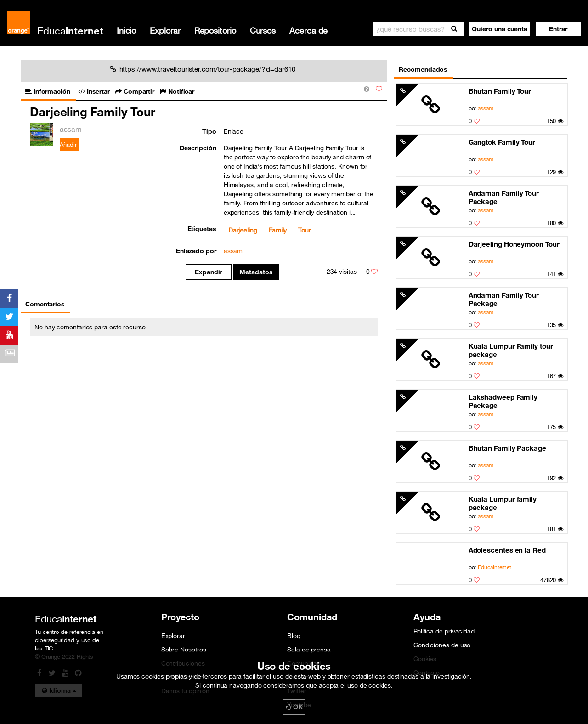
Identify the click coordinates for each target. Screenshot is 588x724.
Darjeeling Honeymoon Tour (514, 244)
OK (294, 707)
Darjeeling (243, 230)
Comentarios (45, 304)
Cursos (263, 30)
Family (278, 230)
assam (486, 108)
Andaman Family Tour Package (504, 197)
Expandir (208, 272)
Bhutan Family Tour (500, 91)
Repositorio (215, 30)
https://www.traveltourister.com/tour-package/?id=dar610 (203, 69)
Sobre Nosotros (184, 650)
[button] (558, 29)
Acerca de (308, 30)
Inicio (126, 30)
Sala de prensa (309, 650)
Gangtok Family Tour (502, 142)
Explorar (165, 30)
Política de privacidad (444, 631)
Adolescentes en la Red (507, 550)
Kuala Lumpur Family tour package (511, 350)
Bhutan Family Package (507, 448)
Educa (70, 31)
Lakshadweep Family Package (503, 401)
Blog (294, 636)
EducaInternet (495, 567)
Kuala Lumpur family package (503, 503)
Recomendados (423, 69)
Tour (305, 230)
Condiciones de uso (442, 645)
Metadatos (256, 272)
